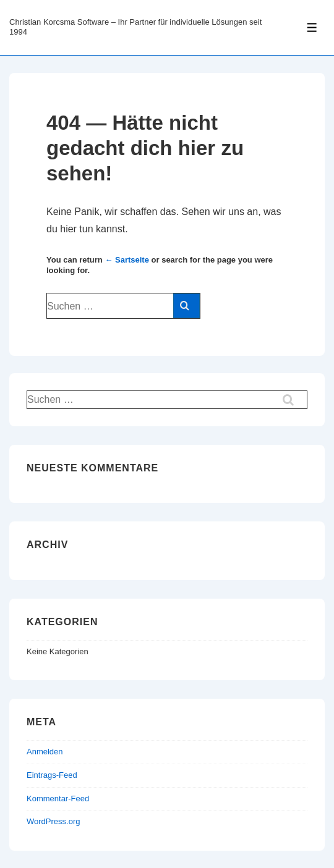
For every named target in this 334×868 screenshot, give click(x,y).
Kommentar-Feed (58, 798)
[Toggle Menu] (312, 27)
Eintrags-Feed (52, 775)
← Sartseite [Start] (127, 260)
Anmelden (45, 752)
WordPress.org (53, 821)
